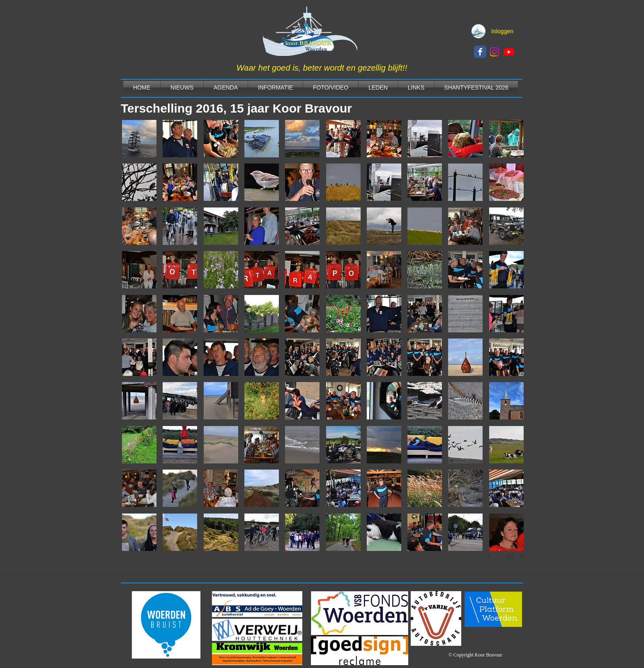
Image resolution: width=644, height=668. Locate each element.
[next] (522, 557)
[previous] (489, 557)
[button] (139, 139)
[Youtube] (509, 52)
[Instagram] (494, 52)
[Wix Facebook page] (480, 52)
